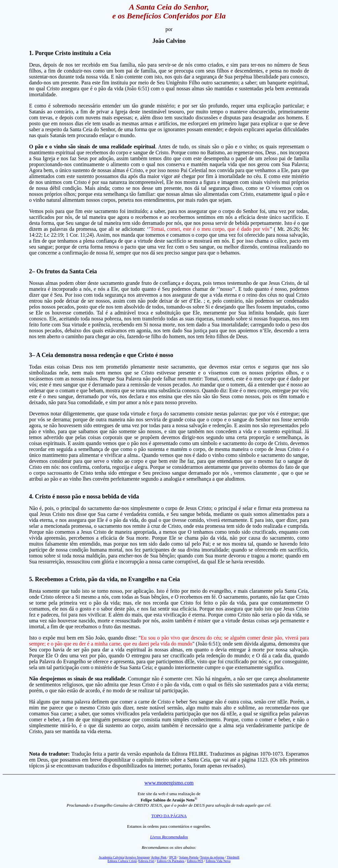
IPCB (173, 857)
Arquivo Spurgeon (137, 857)
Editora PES (195, 861)
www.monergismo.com (169, 783)
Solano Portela (189, 857)
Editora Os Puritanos (170, 861)
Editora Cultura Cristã (122, 861)
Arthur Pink (159, 857)
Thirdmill (233, 857)
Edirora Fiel (146, 861)
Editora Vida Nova (218, 861)
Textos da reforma (212, 857)
